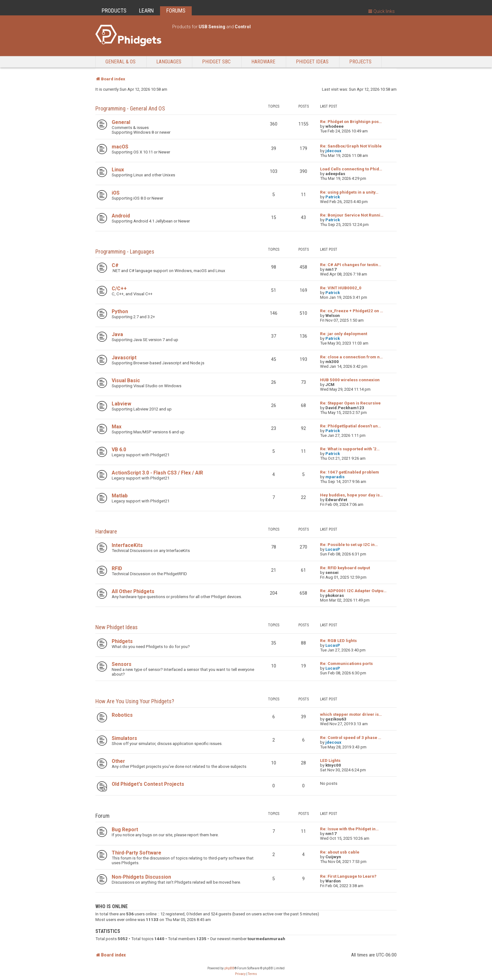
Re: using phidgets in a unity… (349, 192)
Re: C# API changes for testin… (351, 265)
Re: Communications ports (346, 664)
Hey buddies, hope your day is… (351, 495)
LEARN (146, 11)
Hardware (263, 62)
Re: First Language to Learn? (348, 876)
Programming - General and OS (130, 108)
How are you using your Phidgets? (135, 701)
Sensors (122, 664)
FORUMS (176, 11)
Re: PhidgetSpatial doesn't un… (350, 426)
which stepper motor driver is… (351, 714)
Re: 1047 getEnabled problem (350, 472)
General (121, 122)
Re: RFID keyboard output (345, 568)
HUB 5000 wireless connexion (350, 380)
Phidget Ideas (312, 62)
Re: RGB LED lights (338, 641)
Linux (118, 170)
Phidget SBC (216, 62)
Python (120, 311)
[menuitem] (240, 974)
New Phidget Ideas (117, 627)
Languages (169, 62)
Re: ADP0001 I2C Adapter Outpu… (353, 591)
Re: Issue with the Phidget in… (349, 829)
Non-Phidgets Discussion (141, 877)
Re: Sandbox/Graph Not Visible (351, 146)
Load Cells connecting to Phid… (351, 169)
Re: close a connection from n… (351, 357)
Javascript (124, 358)
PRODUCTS (114, 11)
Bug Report (125, 830)
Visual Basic (126, 380)
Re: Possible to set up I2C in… (349, 545)
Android (121, 216)
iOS (116, 193)
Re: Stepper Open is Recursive (350, 403)
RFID (117, 568)
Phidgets (122, 641)
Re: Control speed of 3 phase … (351, 738)
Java (117, 334)
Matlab (120, 496)
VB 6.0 (119, 450)
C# (115, 265)
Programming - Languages (125, 252)
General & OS (120, 62)
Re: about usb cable (340, 852)
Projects (360, 62)
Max (117, 427)
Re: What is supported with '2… (350, 449)
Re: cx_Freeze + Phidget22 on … (352, 311)
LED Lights (330, 760)
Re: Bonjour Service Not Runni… (352, 215)
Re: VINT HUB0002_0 (341, 288)
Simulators (124, 738)
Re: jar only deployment (344, 334)
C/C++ (119, 289)
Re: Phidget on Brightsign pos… (351, 122)
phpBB (229, 968)
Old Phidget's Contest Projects (148, 784)
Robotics (122, 715)
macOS (120, 147)
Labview (121, 404)
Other (118, 761)
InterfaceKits (127, 545)
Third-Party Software (136, 853)
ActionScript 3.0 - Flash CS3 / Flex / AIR (157, 473)
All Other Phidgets (133, 591)
